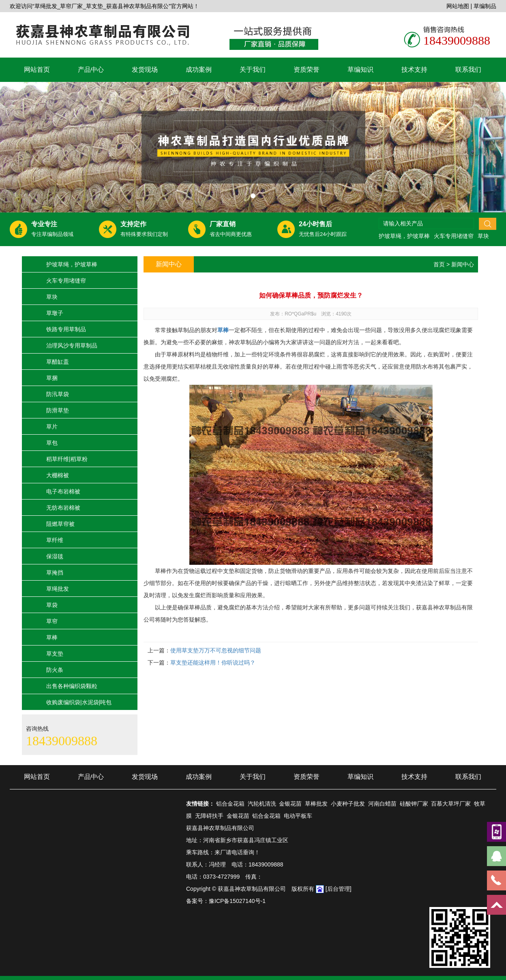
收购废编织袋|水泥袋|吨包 (79, 702)
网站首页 (37, 70)
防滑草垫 (58, 410)
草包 (52, 443)
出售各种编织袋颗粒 (72, 686)
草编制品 (485, 6)
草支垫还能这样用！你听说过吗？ (213, 663)
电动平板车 (298, 816)
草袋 (52, 605)
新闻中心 (463, 264)
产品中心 (91, 70)
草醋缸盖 (58, 362)
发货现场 (145, 70)
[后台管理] (339, 889)
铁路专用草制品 (66, 329)
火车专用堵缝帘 (454, 236)
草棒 (52, 637)
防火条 (55, 670)
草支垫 (55, 654)
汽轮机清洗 (262, 804)
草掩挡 (55, 573)
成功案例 (199, 70)
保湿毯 (55, 556)
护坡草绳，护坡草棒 (404, 236)
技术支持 (414, 70)
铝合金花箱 (230, 804)
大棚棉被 (58, 475)
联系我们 (468, 70)
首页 (439, 264)
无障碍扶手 (209, 816)
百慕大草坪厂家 (451, 804)
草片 (52, 427)
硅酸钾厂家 (414, 804)
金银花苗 (290, 804)
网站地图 (458, 6)
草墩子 (55, 313)
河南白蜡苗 (382, 804)
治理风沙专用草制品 (72, 345)
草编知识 (360, 70)
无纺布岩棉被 (63, 508)
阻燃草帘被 (60, 524)
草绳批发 (58, 589)
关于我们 (253, 70)
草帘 (52, 621)
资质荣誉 (307, 70)
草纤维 (55, 540)
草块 (483, 236)
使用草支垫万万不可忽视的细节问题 (216, 650)
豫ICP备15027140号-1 (237, 901)
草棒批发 (316, 804)
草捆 (52, 378)
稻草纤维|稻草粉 (67, 459)
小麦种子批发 (348, 804)
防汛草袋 (58, 394)
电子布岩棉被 (63, 491)
